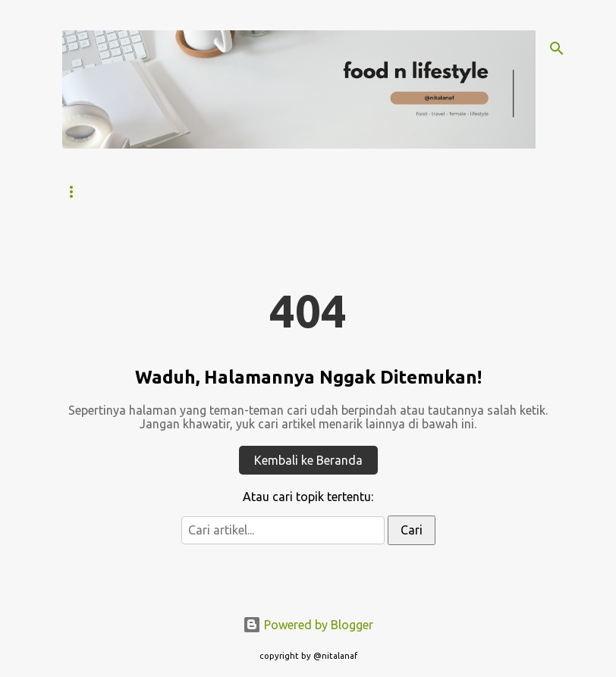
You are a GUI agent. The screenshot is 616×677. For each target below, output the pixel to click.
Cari (412, 530)
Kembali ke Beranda (308, 460)
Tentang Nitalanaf (176, 191)
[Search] (557, 49)
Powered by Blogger (308, 625)
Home (77, 191)
